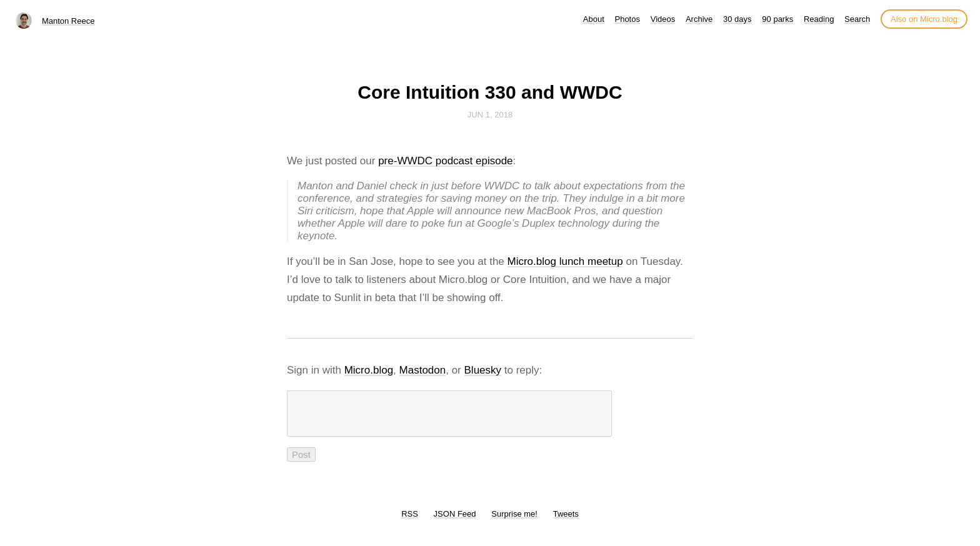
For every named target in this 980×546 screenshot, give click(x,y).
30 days (737, 19)
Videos (663, 19)
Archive (699, 19)
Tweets (566, 521)
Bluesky (483, 370)
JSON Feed (455, 521)
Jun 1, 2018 (490, 115)
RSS (410, 521)
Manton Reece (68, 21)
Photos (627, 19)
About (594, 19)
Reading (819, 19)
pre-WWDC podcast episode (445, 161)
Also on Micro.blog (924, 19)
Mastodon (423, 370)
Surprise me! (514, 521)
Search (857, 19)
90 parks (777, 19)
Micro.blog (369, 370)
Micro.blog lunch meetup (565, 261)
